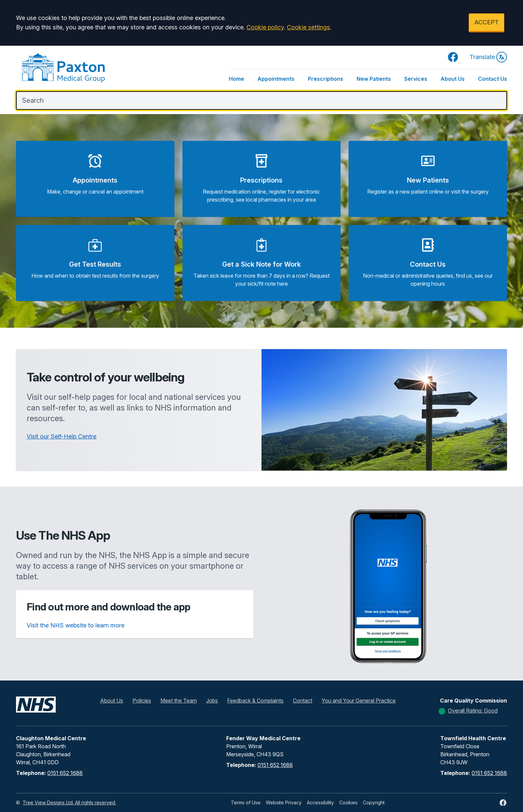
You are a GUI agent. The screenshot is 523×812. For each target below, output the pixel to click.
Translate (488, 57)
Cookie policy (265, 27)
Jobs (212, 701)
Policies (142, 701)
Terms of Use (246, 802)
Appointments (276, 79)
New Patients (374, 79)
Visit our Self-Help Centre (62, 436)
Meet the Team (179, 701)
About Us (453, 79)
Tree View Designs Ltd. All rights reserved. (69, 802)
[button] (95, 179)
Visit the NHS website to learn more (76, 625)
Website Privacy (284, 802)
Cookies (348, 802)
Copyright (374, 802)
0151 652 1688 (65, 773)
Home (236, 79)
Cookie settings (308, 27)
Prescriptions (326, 79)
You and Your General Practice (359, 701)
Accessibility (320, 802)
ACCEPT (486, 22)
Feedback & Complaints (255, 701)
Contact (303, 701)
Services (416, 79)
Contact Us (492, 79)
